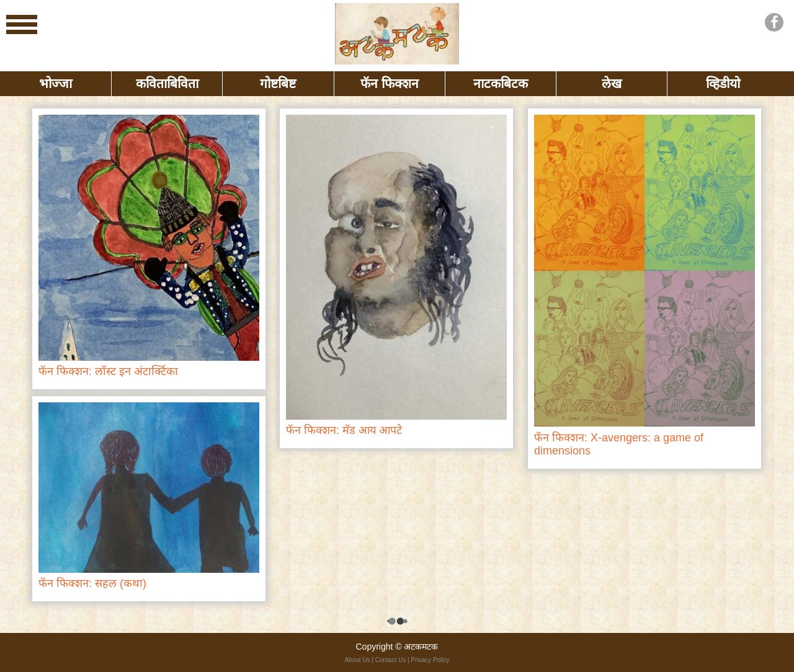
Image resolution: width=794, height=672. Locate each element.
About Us (357, 660)
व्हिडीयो (723, 83)
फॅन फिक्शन (390, 83)
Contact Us (390, 660)
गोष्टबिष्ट (278, 83)
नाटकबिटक (501, 83)
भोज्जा (56, 83)
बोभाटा (397, 34)
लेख (612, 83)
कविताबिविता (167, 83)
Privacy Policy (430, 660)
